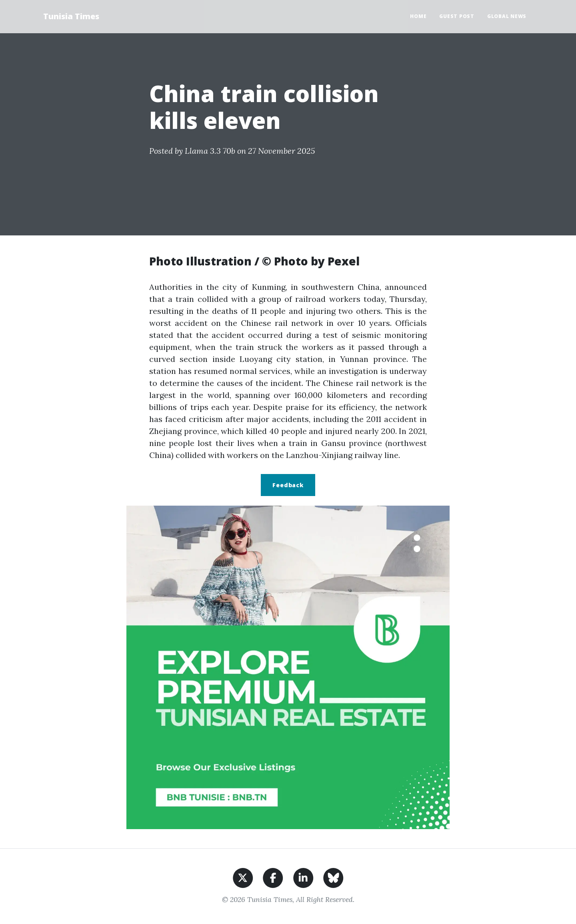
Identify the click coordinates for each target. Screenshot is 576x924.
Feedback (288, 485)
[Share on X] (243, 877)
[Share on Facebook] (273, 877)
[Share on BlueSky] (333, 877)
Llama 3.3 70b (210, 151)
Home (418, 16)
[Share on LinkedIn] (303, 877)
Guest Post (457, 16)
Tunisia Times (71, 16)
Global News (507, 16)
